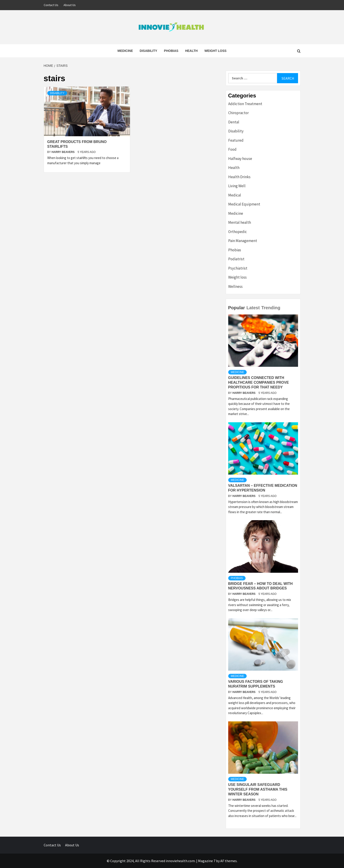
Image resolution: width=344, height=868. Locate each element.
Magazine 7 (207, 861)
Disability (148, 51)
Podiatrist (236, 259)
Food (232, 149)
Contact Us (51, 5)
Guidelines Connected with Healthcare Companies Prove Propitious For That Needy (259, 382)
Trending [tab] (271, 308)
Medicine (125, 51)
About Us (70, 5)
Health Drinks (239, 177)
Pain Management (243, 241)
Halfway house (240, 159)
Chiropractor (238, 113)
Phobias (171, 51)
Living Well (237, 186)
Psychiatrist (238, 268)
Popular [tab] (237, 308)
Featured (236, 140)
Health (191, 51)
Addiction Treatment (245, 104)
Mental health (240, 222)
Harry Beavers (64, 152)
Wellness (235, 286)
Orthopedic (238, 232)
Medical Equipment (244, 204)
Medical (235, 195)
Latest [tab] (253, 308)
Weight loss (215, 51)
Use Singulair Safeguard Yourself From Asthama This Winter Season (258, 789)
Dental (234, 122)
